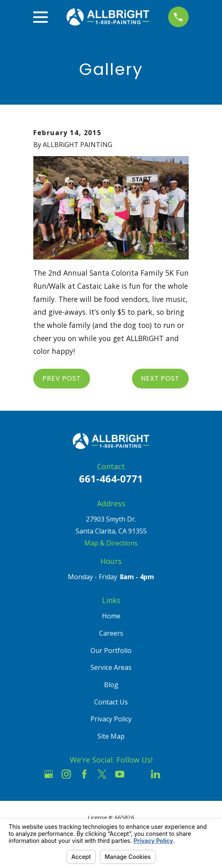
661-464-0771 (111, 478)
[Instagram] (66, 774)
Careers (111, 633)
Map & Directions (111, 543)
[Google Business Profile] (49, 774)
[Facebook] (84, 774)
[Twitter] (102, 774)
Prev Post (61, 378)
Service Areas (111, 667)
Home (111, 616)
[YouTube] (120, 774)
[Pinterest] (173, 774)
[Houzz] (138, 774)
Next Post (160, 378)
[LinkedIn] (155, 774)
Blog (111, 685)
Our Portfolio (111, 650)
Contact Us (111, 702)
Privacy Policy (111, 719)
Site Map (111, 736)
